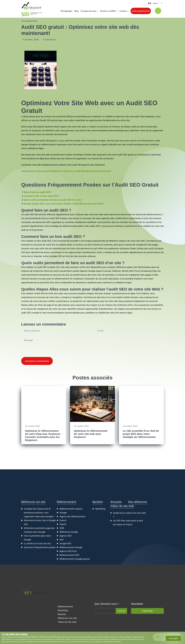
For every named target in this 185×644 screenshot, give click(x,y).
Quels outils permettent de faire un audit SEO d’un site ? (53, 200)
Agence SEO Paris (68, 551)
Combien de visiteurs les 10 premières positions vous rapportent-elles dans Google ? (39, 513)
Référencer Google (69, 532)
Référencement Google (71, 547)
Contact (123, 11)
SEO (62, 540)
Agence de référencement (73, 516)
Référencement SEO (69, 555)
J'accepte (174, 638)
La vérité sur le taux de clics (37, 543)
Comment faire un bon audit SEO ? (42, 196)
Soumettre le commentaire (37, 361)
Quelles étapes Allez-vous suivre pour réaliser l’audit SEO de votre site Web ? (64, 204)
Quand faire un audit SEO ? (38, 192)
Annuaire (116, 502)
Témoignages (66, 11)
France (155, 3)
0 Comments (50, 39)
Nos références (138, 502)
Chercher (121, 611)
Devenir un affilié (108, 11)
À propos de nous (89, 11)
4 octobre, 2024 (31, 39)
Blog (77, 11)
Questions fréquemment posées (40, 547)
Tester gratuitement (141, 11)
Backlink (98, 502)
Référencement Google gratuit (75, 559)
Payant (63, 524)
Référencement (67, 502)
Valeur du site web (122, 506)
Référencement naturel (71, 509)
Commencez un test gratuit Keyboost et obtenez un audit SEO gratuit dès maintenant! (66, 171)
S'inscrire (147, 611)
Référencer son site (33, 502)
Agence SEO (66, 536)
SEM (62, 528)
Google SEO (65, 543)
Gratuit (63, 520)
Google (63, 513)
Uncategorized (29, 21)
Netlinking (100, 509)
